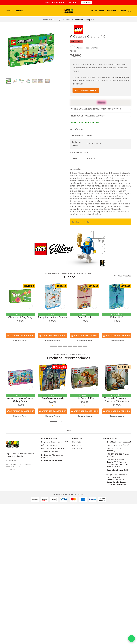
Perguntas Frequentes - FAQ (55, 442)
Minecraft (67, 20)
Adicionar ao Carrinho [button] (20, 336)
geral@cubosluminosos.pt (119, 442)
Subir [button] (69, 430)
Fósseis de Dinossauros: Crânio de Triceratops (117, 400)
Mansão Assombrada (53, 398)
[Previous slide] (10, 51)
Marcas (52, 20)
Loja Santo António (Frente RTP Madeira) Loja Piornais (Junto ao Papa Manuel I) (117, 463)
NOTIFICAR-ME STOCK (86, 90)
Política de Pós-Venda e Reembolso (52, 456)
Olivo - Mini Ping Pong (20, 317)
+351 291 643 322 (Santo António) (118, 455)
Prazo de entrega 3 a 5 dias (85, 123)
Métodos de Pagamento (52, 448)
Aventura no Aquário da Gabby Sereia (20, 400)
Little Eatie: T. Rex (85, 398)
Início (46, 20)
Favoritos (112, 11)
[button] (8, 346)
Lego (59, 20)
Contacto (77, 445)
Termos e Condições (51, 452)
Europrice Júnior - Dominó (53, 317)
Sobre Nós (77, 448)
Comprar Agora (20, 340)
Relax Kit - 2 (85, 317)
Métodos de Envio (50, 445)
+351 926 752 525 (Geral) (118, 445)
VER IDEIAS (87, 3)
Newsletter (77, 442)
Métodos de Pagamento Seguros (88, 116)
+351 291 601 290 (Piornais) (114, 449)
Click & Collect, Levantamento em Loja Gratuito (96, 109)
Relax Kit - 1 (117, 317)
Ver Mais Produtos (123, 276)
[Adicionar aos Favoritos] (84, 48)
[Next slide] (52, 51)
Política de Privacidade (52, 461)
